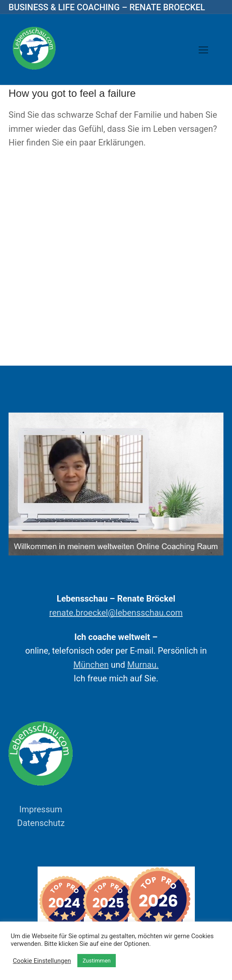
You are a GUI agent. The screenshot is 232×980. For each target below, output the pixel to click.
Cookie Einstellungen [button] (42, 961)
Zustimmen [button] (97, 961)
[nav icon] (203, 49)
